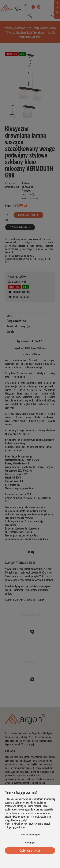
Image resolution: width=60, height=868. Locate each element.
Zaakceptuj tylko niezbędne (30, 834)
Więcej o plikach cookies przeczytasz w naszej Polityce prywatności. (27, 825)
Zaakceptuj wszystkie (30, 850)
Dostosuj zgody (30, 842)
